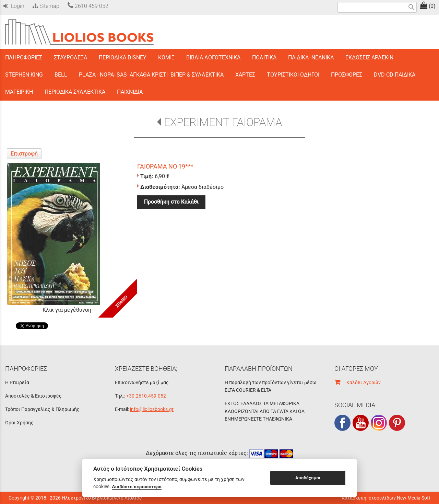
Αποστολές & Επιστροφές (33, 396)
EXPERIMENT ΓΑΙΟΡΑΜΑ (223, 122)
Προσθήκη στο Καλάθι (171, 202)
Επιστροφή (24, 154)
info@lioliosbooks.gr (152, 409)
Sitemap (45, 6)
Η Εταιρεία (17, 382)
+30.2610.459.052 (146, 396)
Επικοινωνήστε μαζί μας (142, 382)
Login (14, 6)
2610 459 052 (88, 6)
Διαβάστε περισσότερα (137, 486)
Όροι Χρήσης (19, 423)
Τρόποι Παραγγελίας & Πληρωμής (42, 409)
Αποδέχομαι (308, 478)
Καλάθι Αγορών (358, 382)
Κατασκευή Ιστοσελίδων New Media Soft (386, 498)
